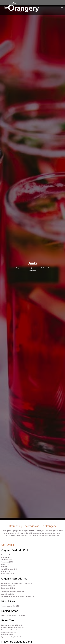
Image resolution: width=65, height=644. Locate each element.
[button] (62, 7)
